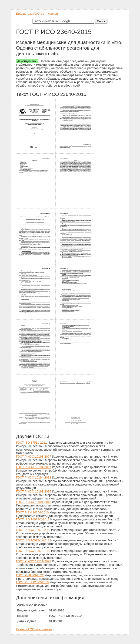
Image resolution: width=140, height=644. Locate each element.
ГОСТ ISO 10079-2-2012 (33, 519)
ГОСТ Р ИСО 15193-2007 (34, 457)
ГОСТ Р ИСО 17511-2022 (34, 561)
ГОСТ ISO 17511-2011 (31, 443)
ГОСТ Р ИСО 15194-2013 (34, 477)
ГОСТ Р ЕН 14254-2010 (32, 512)
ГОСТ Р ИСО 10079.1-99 (33, 551)
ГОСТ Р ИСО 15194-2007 (34, 467)
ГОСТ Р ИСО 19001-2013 (34, 502)
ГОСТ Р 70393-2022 (30, 575)
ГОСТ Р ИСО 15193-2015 (34, 491)
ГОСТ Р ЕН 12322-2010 (32, 582)
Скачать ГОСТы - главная (34, 629)
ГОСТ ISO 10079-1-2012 (33, 540)
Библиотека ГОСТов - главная (37, 14)
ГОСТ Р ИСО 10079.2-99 (33, 530)
